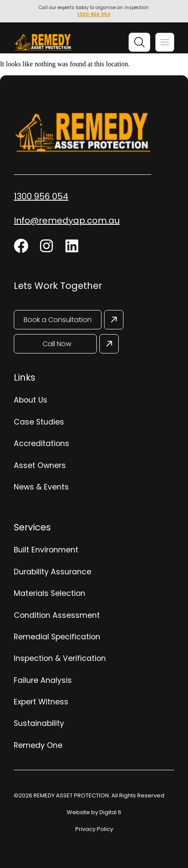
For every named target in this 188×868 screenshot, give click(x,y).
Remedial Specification (57, 637)
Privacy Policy (94, 829)
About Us (31, 400)
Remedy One (38, 745)
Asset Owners (40, 465)
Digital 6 (110, 812)
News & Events (41, 487)
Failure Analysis (43, 680)
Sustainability (39, 723)
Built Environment (46, 550)
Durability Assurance (52, 572)
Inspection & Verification (60, 658)
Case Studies (39, 422)
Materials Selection (49, 593)
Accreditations (42, 443)
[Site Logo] (43, 43)
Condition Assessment (57, 615)
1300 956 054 (94, 14)
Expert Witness (41, 702)
